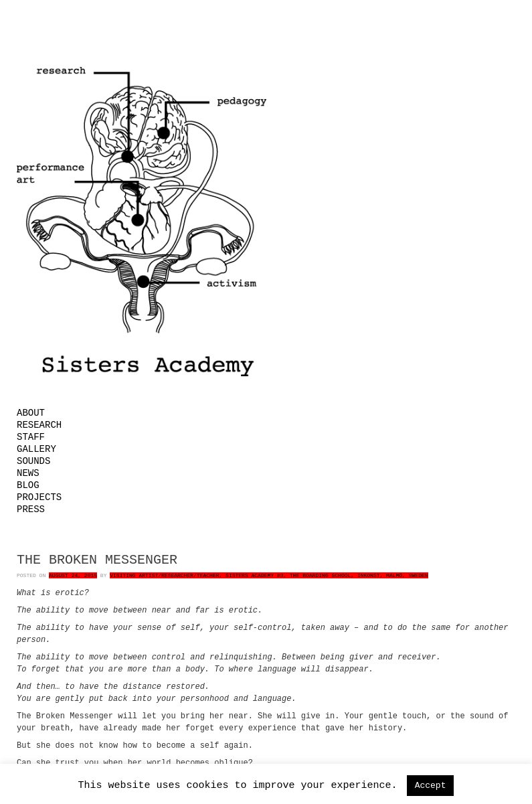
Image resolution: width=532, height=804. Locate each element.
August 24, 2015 (73, 575)
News (28, 473)
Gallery (36, 449)
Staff (31, 437)
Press (31, 509)
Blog (28, 485)
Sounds (33, 461)
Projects (39, 497)
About (31, 413)
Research (39, 425)
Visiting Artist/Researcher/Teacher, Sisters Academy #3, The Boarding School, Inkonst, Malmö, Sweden (269, 575)
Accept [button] (431, 786)
